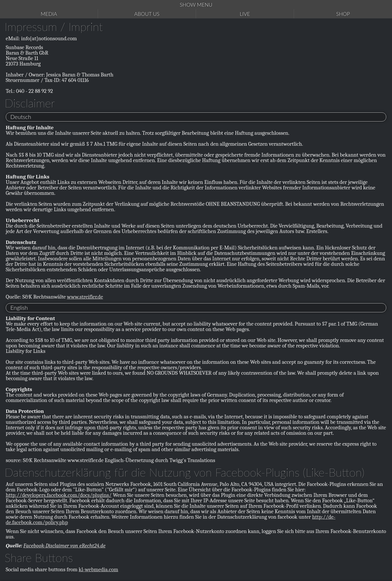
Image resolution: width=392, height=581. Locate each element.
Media (49, 14)
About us (147, 14)
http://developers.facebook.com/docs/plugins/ (59, 495)
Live (245, 14)
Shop (343, 14)
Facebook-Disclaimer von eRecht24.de (64, 546)
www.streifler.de (85, 297)
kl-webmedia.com (98, 570)
